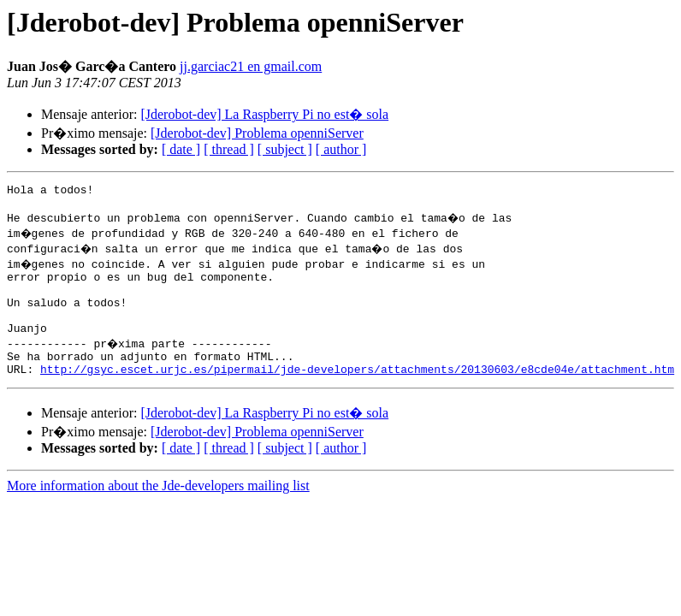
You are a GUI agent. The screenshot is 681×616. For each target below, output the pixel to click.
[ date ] (181, 149)
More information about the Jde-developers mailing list (158, 509)
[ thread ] (229, 149)
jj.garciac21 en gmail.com (251, 66)
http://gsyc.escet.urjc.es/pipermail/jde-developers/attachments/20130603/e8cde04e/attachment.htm (357, 392)
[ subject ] (285, 149)
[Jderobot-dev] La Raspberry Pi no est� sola (264, 114)
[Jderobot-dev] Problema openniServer (257, 133)
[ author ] (341, 149)
